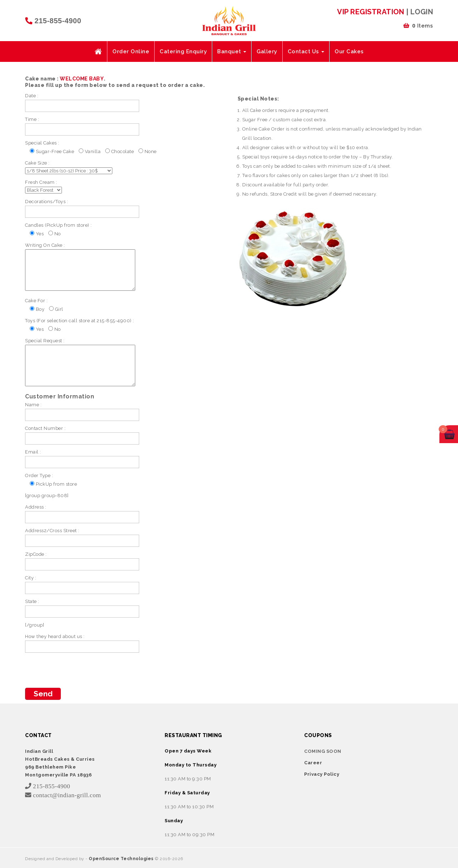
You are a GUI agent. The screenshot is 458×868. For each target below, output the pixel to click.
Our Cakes (349, 52)
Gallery (267, 52)
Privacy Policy (322, 774)
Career (313, 763)
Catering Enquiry (183, 52)
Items (418, 26)
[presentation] (79, 670)
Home (98, 52)
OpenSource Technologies (122, 859)
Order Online (131, 52)
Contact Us (306, 52)
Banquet (232, 52)
